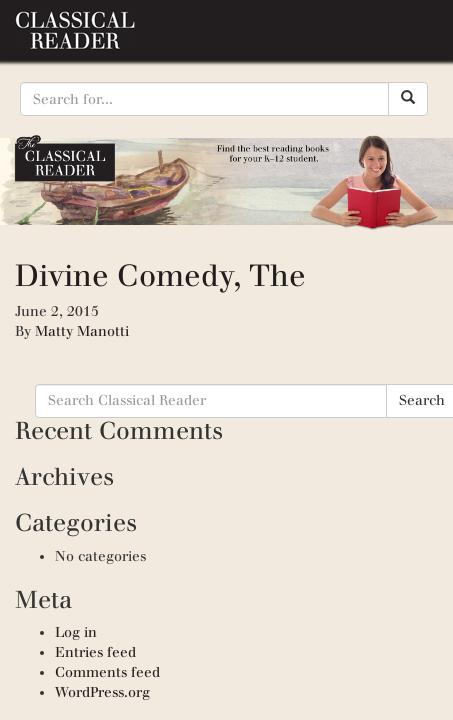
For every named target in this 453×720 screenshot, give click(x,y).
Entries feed (95, 652)
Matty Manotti (82, 331)
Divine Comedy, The (160, 275)
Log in (76, 632)
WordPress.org (102, 692)
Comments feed (107, 672)
